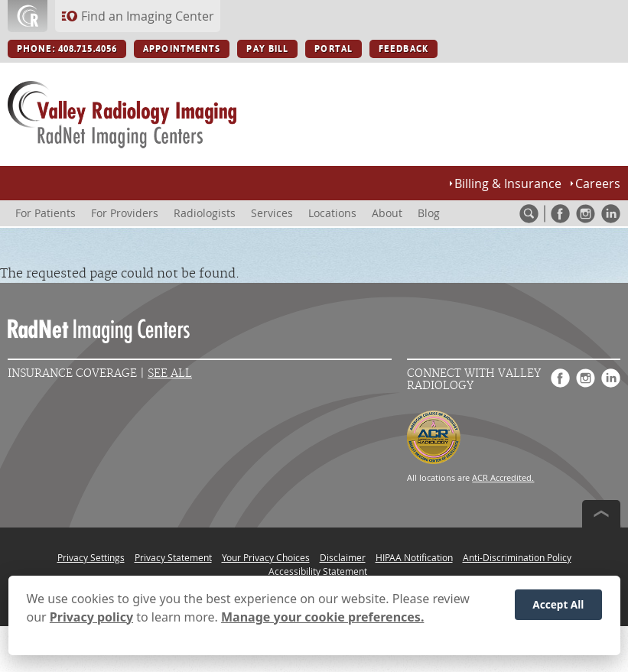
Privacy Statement (173, 557)
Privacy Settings (91, 557)
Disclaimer (343, 557)
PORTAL (334, 49)
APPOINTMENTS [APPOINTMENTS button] (182, 49)
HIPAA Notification (414, 557)
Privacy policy (91, 620)
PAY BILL (267, 49)
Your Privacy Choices (266, 557)
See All (170, 373)
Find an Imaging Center (148, 16)
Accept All (558, 607)
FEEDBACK (403, 49)
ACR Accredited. (503, 477)
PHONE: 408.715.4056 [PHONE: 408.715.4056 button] (67, 49)
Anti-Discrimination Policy (517, 557)
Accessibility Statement (318, 571)
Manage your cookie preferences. (322, 620)
